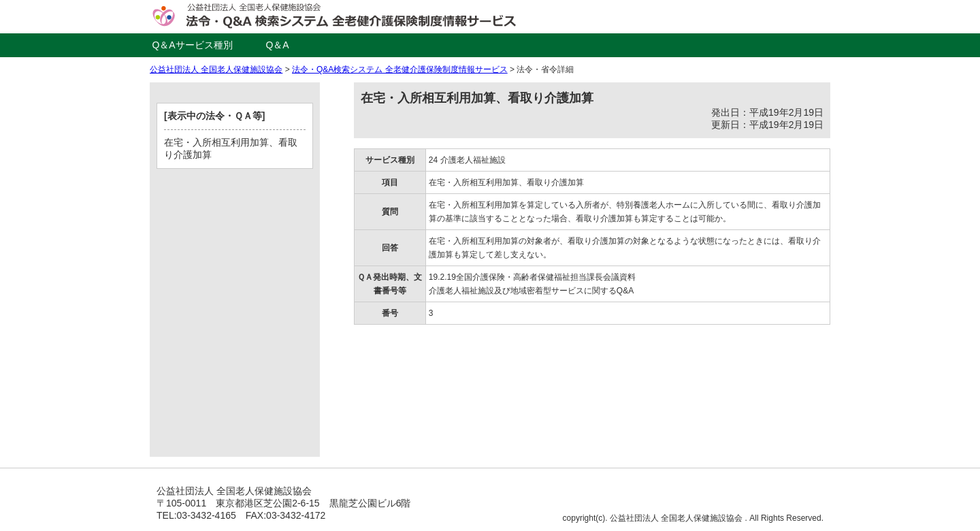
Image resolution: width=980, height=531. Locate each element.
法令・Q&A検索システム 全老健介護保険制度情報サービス (400, 69)
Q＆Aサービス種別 (192, 45)
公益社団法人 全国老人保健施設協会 (216, 69)
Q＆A (277, 45)
